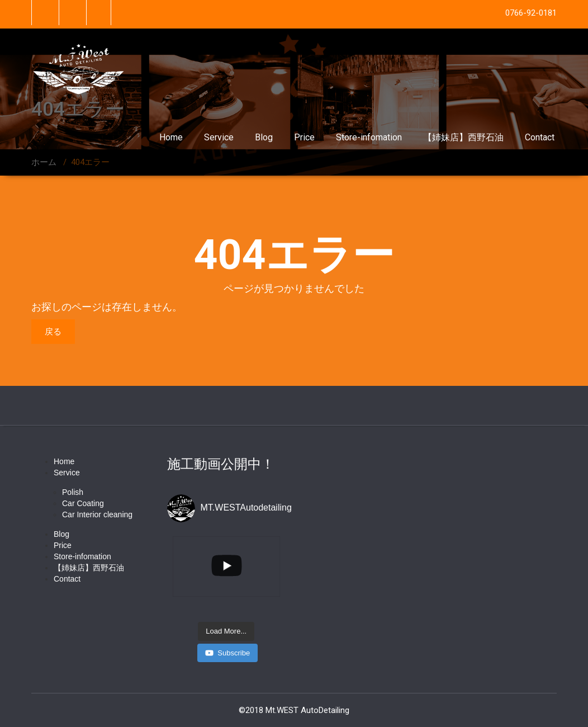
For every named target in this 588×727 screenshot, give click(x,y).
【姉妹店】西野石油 (463, 137)
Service (219, 137)
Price (304, 137)
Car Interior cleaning (97, 514)
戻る (53, 332)
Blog (264, 137)
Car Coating (83, 503)
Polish (73, 492)
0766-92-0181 (531, 13)
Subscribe (227, 653)
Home (171, 137)
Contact (540, 137)
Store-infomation (369, 137)
